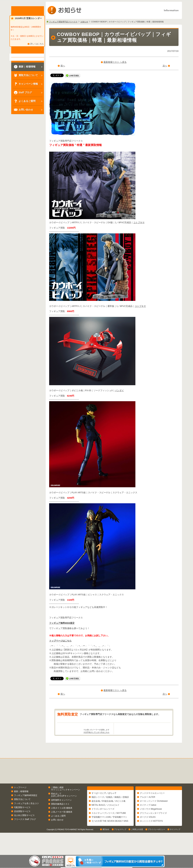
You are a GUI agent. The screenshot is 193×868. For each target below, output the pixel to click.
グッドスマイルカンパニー (152, 808)
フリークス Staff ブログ (25, 833)
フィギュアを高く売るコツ (26, 817)
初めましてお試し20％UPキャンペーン (64, 808)
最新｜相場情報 (21, 805)
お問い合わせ (57, 833)
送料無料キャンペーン (61, 813)
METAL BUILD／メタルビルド (105, 820)
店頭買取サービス (22, 825)
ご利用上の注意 (137, 852)
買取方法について (22, 813)
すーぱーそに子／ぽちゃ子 (104, 808)
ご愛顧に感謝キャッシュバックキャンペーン (66, 802)
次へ (165, 66)
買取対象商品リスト (60, 817)
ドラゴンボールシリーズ (103, 824)
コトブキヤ (139, 222)
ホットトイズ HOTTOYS (151, 836)
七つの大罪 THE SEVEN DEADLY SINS (110, 836)
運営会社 (106, 852)
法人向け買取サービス (24, 829)
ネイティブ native (148, 820)
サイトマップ (175, 852)
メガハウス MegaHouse (151, 824)
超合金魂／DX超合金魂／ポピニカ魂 (109, 816)
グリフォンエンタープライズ (153, 828)
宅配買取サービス (22, 821)
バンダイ (119, 390)
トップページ (20, 801)
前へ (63, 66)
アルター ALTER (148, 812)
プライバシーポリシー (156, 852)
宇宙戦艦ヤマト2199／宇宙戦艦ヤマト (109, 832)
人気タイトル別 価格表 (62, 821)
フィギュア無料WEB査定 (62, 623)
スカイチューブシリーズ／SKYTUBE (109, 828)
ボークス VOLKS (148, 832)
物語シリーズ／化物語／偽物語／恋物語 (110, 812)
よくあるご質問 (58, 829)
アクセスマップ (120, 852)
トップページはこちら (60, 641)
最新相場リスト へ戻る (115, 62)
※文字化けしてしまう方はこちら (96, 746)
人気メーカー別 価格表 (62, 825)
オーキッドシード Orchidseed (154, 816)
